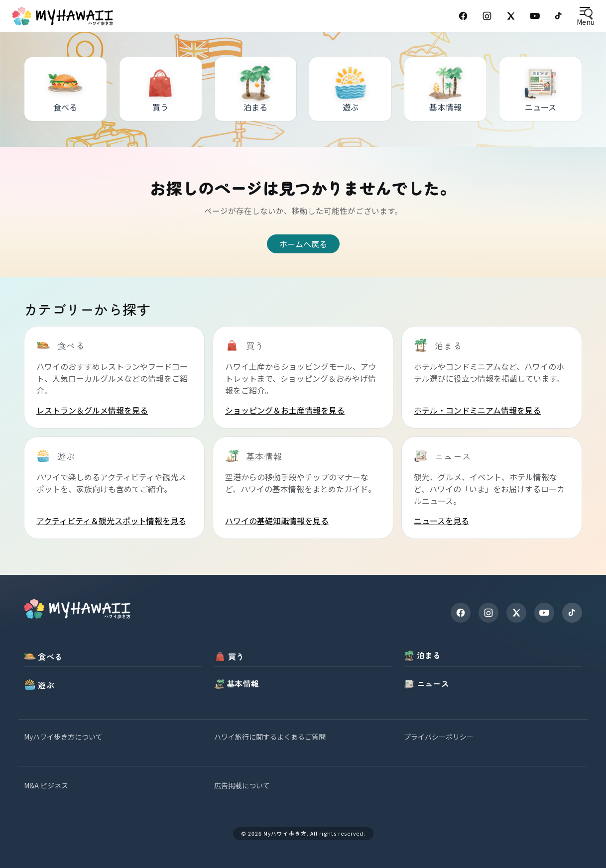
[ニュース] (541, 89)
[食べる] (65, 89)
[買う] (161, 89)
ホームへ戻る (303, 244)
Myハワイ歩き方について (63, 737)
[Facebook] (463, 16)
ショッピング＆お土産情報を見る (285, 410)
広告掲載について (242, 785)
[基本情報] (445, 89)
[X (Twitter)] (511, 16)
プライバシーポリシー (439, 737)
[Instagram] (487, 16)
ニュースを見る (441, 521)
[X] (516, 613)
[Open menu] (585, 16)
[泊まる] (256, 89)
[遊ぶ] (350, 89)
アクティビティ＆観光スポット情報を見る (111, 521)
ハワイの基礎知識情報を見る (277, 521)
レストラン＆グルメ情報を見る (92, 410)
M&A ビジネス (46, 785)
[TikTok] (559, 16)
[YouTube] (535, 16)
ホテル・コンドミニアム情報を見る (477, 410)
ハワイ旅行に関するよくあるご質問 (270, 737)
